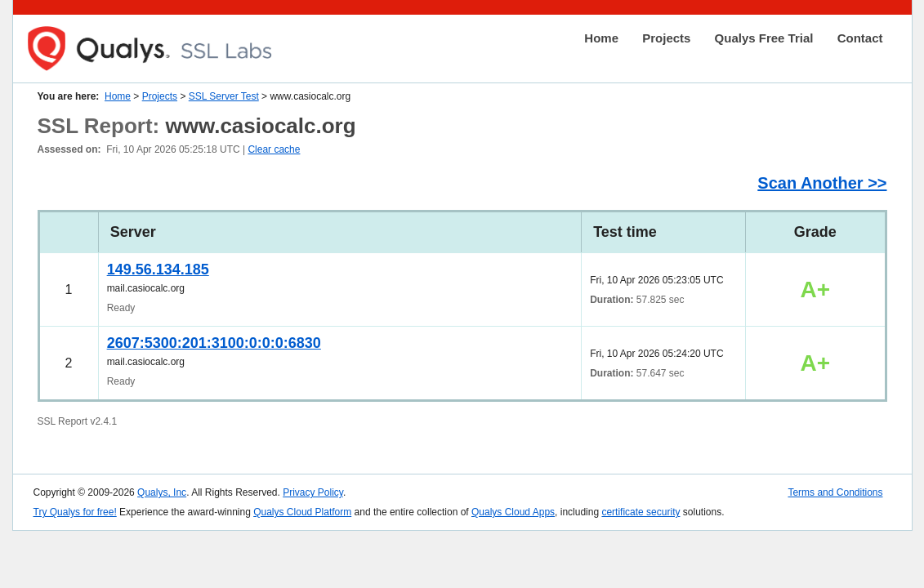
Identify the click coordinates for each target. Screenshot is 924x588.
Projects (666, 38)
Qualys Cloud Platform (302, 512)
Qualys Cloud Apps (513, 512)
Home (601, 38)
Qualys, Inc (162, 492)
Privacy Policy (313, 492)
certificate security (641, 512)
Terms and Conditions (835, 492)
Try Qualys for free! (75, 512)
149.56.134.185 (158, 269)
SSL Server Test (224, 96)
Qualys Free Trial (764, 38)
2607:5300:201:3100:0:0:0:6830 (214, 343)
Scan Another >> (822, 183)
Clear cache (274, 149)
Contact (860, 38)
